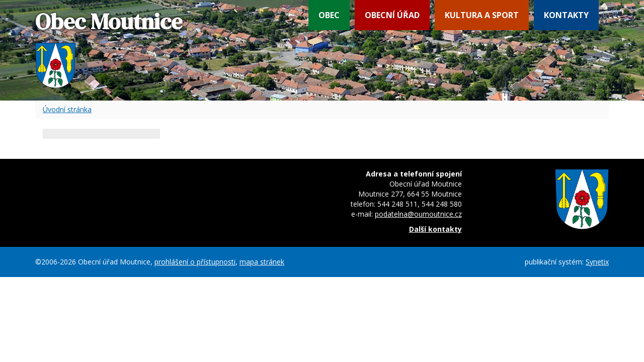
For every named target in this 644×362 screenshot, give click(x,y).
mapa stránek (262, 262)
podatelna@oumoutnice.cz (418, 214)
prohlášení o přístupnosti (195, 262)
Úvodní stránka (67, 109)
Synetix (597, 262)
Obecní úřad (392, 15)
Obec (329, 15)
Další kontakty (435, 229)
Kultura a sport (482, 15)
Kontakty (566, 15)
